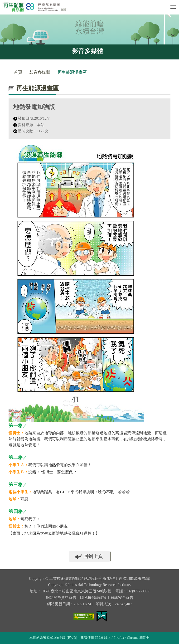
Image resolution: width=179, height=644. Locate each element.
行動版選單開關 (173, 8)
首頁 (18, 72)
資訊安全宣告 (122, 598)
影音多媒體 (40, 72)
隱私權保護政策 (93, 598)
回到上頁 (93, 558)
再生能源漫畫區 (72, 72)
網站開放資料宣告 (61, 598)
